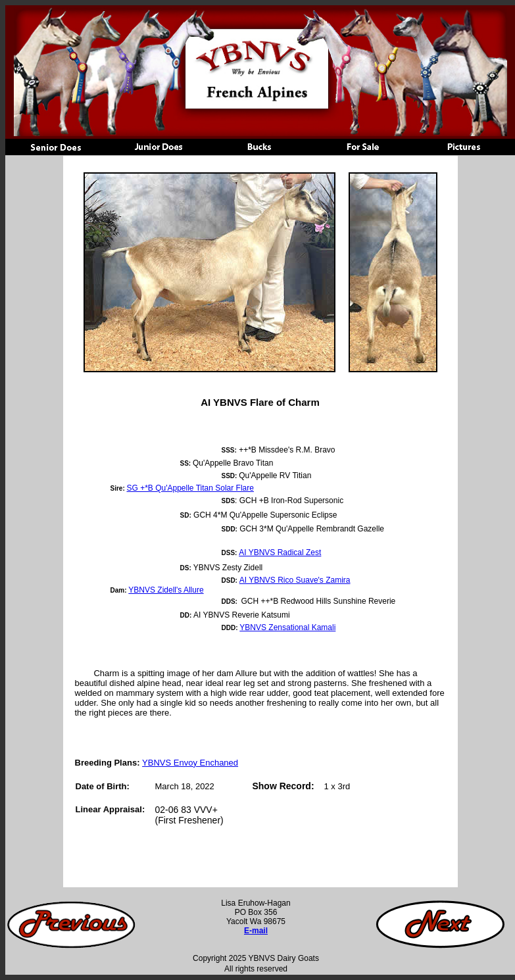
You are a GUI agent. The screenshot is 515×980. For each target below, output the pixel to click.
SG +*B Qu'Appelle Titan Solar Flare (190, 488)
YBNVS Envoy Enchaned (190, 763)
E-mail (256, 931)
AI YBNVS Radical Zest (280, 552)
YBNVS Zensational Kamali (287, 627)
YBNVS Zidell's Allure (166, 590)
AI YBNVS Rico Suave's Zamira (295, 580)
